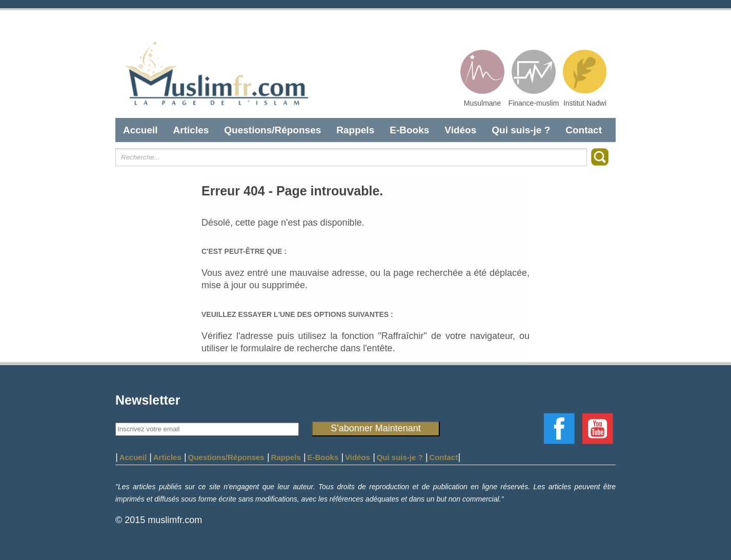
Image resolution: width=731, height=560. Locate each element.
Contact (584, 130)
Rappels (355, 130)
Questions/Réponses (272, 130)
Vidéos (460, 130)
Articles (191, 130)
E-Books (409, 130)
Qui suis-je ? (521, 130)
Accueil (140, 130)
